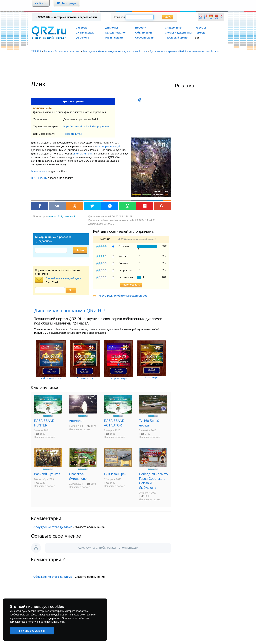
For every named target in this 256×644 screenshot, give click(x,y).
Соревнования (145, 38)
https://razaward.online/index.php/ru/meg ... (88, 126)
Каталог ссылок (116, 33)
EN (200, 18)
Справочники (173, 28)
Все (197, 38)
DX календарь (85, 33)
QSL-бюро (82, 38)
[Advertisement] (128, 67)
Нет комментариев (44, 437)
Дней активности (83, 154)
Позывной (119, 17)
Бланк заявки (39, 171)
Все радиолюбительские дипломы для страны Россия (115, 51)
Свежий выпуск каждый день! (64, 278)
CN (216, 18)
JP (222, 18)
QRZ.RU (36, 51)
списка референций (108, 146)
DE (211, 18)
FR (206, 18)
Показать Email (72, 134)
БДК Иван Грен (115, 474)
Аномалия (77, 421)
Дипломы (112, 28)
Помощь (200, 33)
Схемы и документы (178, 33)
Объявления (143, 33)
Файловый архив (176, 38)
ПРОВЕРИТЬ (39, 178)
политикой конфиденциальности (47, 622)
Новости (141, 28)
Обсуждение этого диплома (53, 527)
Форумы (200, 28)
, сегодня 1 (62, 216)
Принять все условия (32, 631)
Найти (167, 17)
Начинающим (114, 38)
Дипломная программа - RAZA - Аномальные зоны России (185, 51)
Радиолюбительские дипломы (62, 51)
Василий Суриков (47, 474)
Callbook (81, 28)
